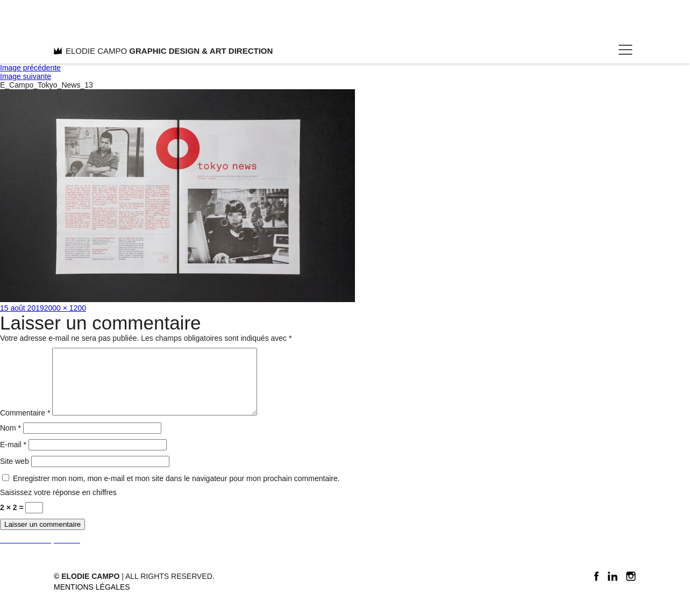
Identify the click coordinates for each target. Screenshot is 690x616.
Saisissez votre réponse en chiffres (58, 505)
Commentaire (25, 426)
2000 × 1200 (65, 308)
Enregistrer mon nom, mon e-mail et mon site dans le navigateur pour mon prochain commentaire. (176, 491)
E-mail (13, 457)
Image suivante (26, 76)
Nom (10, 441)
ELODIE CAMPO (163, 51)
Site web (15, 474)
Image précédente (30, 68)
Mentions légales (92, 600)
